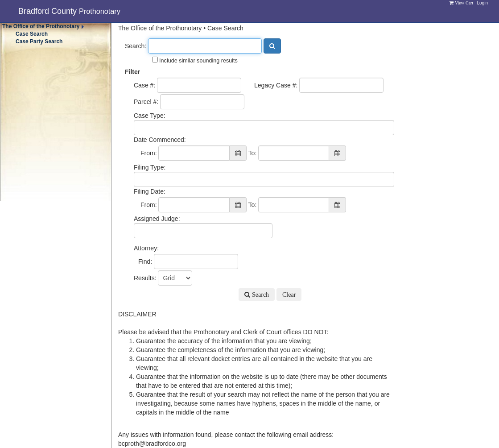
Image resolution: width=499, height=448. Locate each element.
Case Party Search (39, 41)
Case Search (32, 34)
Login (483, 3)
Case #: (144, 85)
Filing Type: (150, 167)
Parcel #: (146, 102)
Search (260, 295)
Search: (136, 46)
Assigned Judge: (157, 219)
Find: (145, 261)
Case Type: (150, 116)
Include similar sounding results (195, 60)
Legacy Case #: (276, 85)
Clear (289, 295)
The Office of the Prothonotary (41, 26)
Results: (145, 278)
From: (149, 153)
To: (253, 153)
